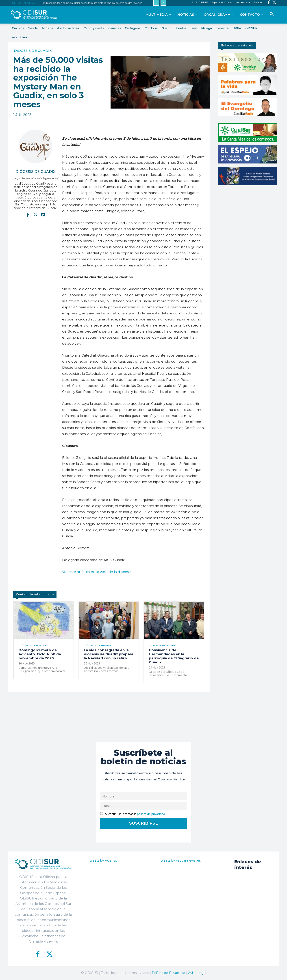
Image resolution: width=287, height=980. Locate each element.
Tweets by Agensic (103, 861)
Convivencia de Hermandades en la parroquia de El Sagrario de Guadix (174, 657)
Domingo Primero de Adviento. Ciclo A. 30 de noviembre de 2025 (40, 654)
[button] (272, 14)
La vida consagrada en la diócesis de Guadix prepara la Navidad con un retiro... (109, 654)
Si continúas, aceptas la (133, 814)
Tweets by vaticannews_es (180, 861)
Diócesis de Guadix (33, 51)
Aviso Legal (197, 973)
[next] (163, 3)
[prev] (156, 3)
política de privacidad (151, 814)
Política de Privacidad (169, 973)
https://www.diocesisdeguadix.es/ (35, 178)
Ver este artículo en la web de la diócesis (97, 572)
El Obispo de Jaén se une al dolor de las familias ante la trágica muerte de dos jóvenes (92, 3)
